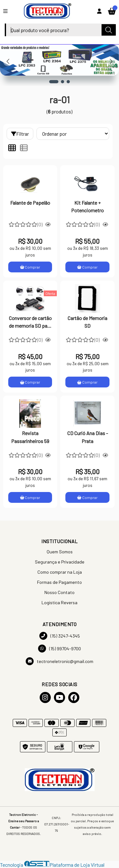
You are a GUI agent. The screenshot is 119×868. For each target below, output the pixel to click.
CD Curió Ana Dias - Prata (88, 437)
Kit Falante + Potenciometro (87, 206)
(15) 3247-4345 (60, 636)
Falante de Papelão (30, 203)
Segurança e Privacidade (60, 562)
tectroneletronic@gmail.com (60, 661)
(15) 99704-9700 (60, 649)
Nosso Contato (60, 592)
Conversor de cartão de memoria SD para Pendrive (30, 323)
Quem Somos (60, 552)
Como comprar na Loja (60, 572)
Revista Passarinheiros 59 (30, 437)
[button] (54, 82)
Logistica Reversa (60, 602)
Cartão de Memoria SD (87, 322)
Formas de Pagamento (60, 582)
